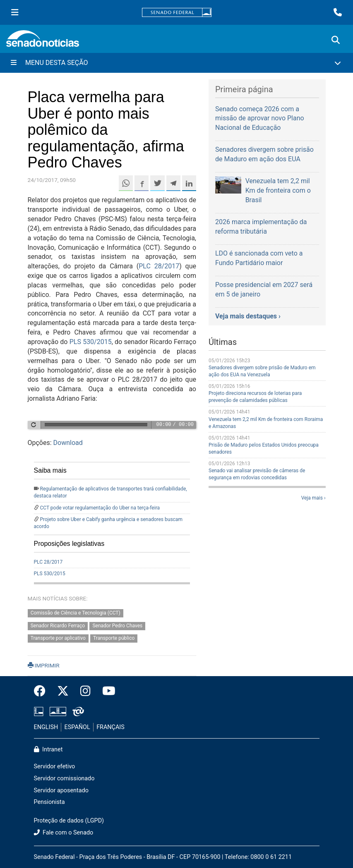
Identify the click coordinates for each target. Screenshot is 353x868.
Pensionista (49, 802)
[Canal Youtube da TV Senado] (106, 691)
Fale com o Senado (64, 833)
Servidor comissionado (64, 778)
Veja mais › (313, 498)
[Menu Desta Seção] (176, 63)
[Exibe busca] (336, 40)
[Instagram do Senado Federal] (85, 691)
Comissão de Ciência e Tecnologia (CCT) (76, 613)
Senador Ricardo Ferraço (58, 626)
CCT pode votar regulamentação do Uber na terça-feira (100, 508)
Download (68, 443)
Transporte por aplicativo (58, 638)
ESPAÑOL (77, 727)
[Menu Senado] (15, 12)
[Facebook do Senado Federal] (43, 691)
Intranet (48, 750)
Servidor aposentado (61, 790)
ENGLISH (46, 727)
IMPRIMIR (44, 665)
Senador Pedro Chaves (117, 626)
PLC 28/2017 (159, 266)
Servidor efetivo (55, 766)
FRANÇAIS (110, 727)
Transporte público (114, 638)
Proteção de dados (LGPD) (69, 821)
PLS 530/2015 (91, 342)
